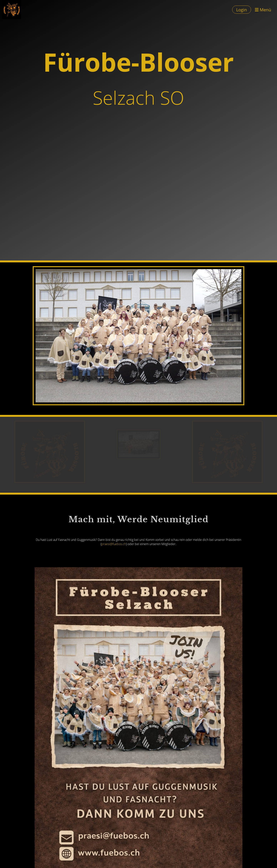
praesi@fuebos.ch (114, 544)
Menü (263, 10)
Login (242, 10)
